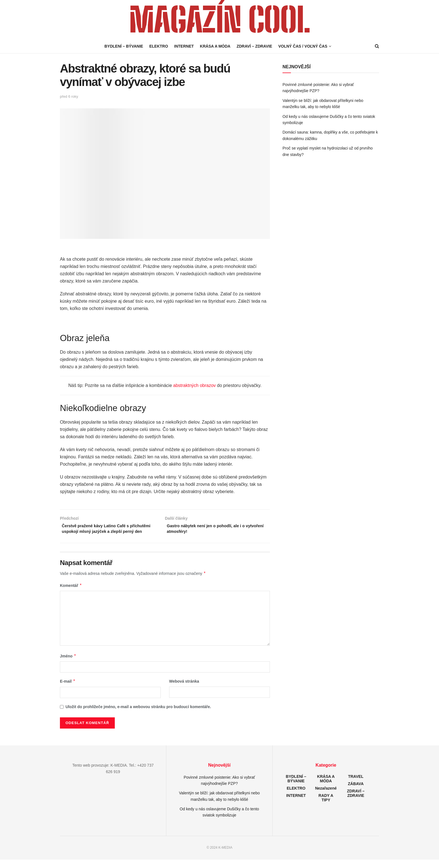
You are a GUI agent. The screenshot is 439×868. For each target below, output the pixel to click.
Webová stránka (184, 690)
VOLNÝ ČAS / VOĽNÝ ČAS (303, 46)
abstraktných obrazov (195, 385)
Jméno (68, 664)
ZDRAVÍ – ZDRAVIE (254, 46)
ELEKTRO (159, 46)
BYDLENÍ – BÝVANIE (124, 46)
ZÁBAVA (356, 792)
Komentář (71, 594)
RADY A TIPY (326, 806)
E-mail (68, 690)
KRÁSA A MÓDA (215, 46)
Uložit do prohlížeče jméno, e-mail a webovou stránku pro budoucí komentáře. (138, 715)
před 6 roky (69, 96)
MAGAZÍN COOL (219, 20)
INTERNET (184, 46)
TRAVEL (356, 785)
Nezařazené (326, 797)
